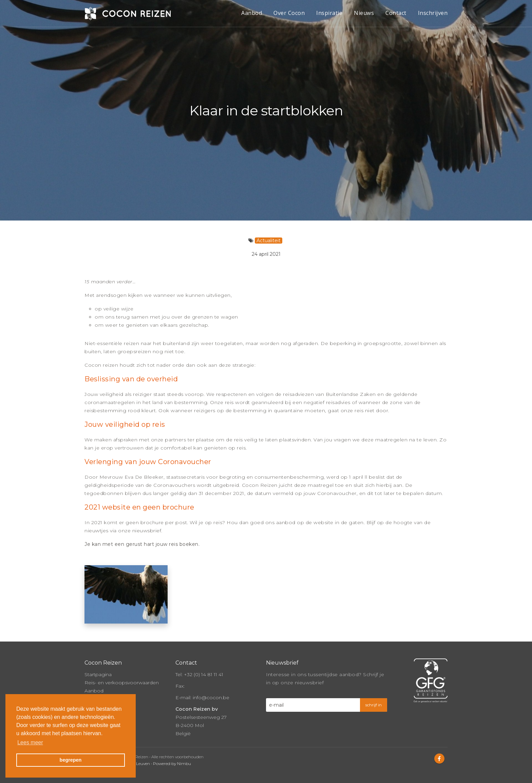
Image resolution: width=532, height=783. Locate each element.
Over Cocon (289, 13)
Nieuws (364, 13)
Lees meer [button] (30, 742)
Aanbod (252, 13)
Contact (396, 13)
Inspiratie (329, 13)
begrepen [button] (71, 760)
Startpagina (98, 673)
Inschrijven (433, 13)
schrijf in (374, 704)
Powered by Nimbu (172, 762)
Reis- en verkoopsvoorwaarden (122, 682)
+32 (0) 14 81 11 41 (204, 673)
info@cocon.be (211, 696)
